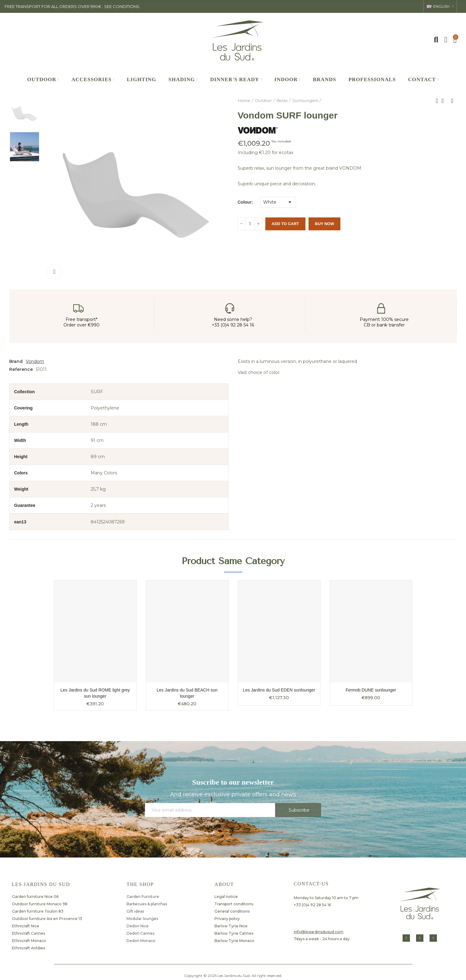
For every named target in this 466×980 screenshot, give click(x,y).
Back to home (445, 101)
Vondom (35, 361)
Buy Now (325, 224)
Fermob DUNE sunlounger (371, 690)
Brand (16, 361)
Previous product (437, 101)
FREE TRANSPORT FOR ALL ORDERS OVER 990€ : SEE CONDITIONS (72, 6)
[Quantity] (250, 224)
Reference (21, 369)
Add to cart (285, 224)
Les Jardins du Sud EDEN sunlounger (279, 690)
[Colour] (278, 202)
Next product (452, 101)
